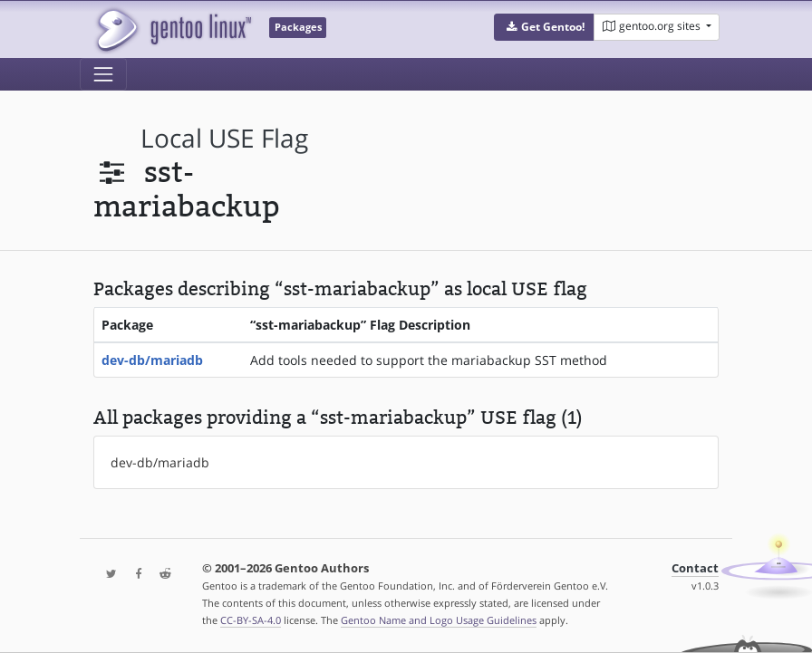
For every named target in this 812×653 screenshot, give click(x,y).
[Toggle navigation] (103, 74)
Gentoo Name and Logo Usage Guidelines (439, 620)
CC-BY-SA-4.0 (251, 620)
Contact (695, 568)
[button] (544, 27)
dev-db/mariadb (152, 360)
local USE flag (224, 138)
